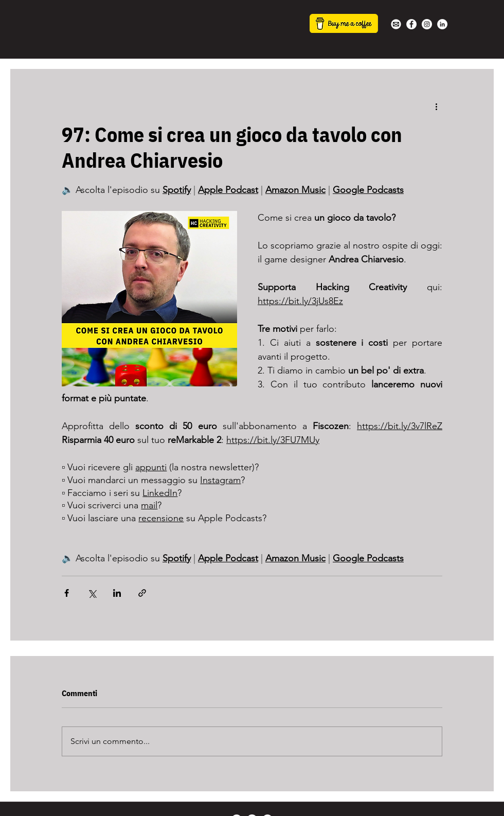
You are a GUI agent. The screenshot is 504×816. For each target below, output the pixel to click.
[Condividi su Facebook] (67, 593)
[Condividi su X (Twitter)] (92, 593)
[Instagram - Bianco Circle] (427, 24)
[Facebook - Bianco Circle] (411, 24)
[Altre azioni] (436, 106)
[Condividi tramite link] (142, 593)
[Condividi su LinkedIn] (117, 593)
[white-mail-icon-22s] (396, 24)
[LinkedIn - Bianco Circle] (442, 24)
